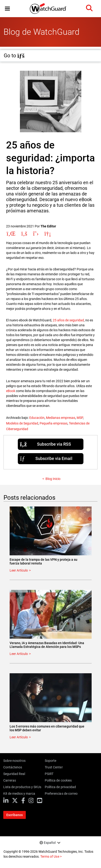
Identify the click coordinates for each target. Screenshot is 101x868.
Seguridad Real (14, 774)
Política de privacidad (60, 787)
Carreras (10, 780)
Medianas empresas (61, 418)
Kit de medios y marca (19, 794)
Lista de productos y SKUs (22, 787)
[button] (7, 9)
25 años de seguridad (68, 320)
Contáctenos (13, 767)
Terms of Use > (51, 856)
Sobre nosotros (14, 761)
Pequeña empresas (54, 423)
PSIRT (49, 774)
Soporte (50, 761)
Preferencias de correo (61, 794)
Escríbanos (15, 815)
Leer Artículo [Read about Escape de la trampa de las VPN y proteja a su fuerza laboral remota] (19, 570)
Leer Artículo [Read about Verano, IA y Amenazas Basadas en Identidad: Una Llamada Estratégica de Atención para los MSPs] (19, 654)
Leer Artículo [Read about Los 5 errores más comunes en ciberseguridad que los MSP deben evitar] (19, 737)
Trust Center (54, 767)
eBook (11, 391)
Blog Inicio (53, 479)
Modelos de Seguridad (22, 423)
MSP (80, 418)
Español (50, 843)
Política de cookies (58, 780)
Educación (37, 418)
